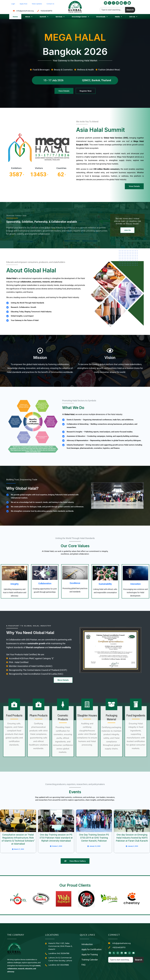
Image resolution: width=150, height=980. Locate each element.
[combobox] (112, 10)
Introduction (87, 944)
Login (13, 4)
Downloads (102, 17)
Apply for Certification (92, 949)
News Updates (37, 4)
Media (118, 17)
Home (15, 17)
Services (60, 17)
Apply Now (23, 4)
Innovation (135, 584)
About (29, 17)
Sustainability (105, 584)
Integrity (15, 584)
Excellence (75, 583)
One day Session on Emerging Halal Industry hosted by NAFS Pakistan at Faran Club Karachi (132, 838)
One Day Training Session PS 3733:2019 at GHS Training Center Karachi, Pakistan (94, 838)
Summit (44, 17)
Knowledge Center (80, 17)
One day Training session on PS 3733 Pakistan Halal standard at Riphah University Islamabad (56, 838)
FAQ (83, 965)
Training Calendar (90, 960)
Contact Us (50, 4)
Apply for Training (90, 955)
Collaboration (45, 583)
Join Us (133, 17)
